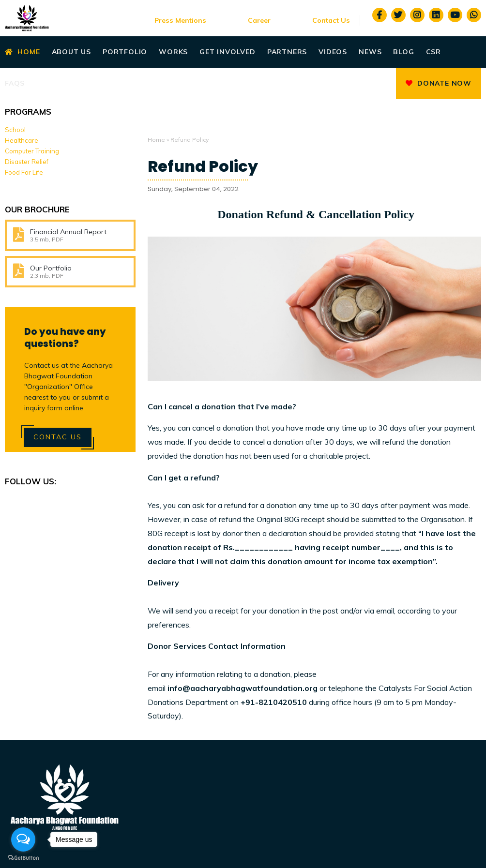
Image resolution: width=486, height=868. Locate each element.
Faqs (15, 83)
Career (259, 20)
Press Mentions (180, 20)
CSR (433, 52)
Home (23, 52)
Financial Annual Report (68, 232)
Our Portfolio (51, 268)
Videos (333, 52)
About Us (71, 52)
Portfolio (125, 52)
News (370, 52)
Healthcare (22, 140)
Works (173, 52)
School (15, 130)
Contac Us (58, 437)
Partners (287, 52)
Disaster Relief (27, 162)
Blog (403, 52)
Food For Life (24, 172)
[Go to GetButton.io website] (23, 858)
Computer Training (32, 151)
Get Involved (228, 52)
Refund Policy (203, 166)
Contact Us (331, 20)
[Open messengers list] (23, 839)
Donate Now (439, 83)
